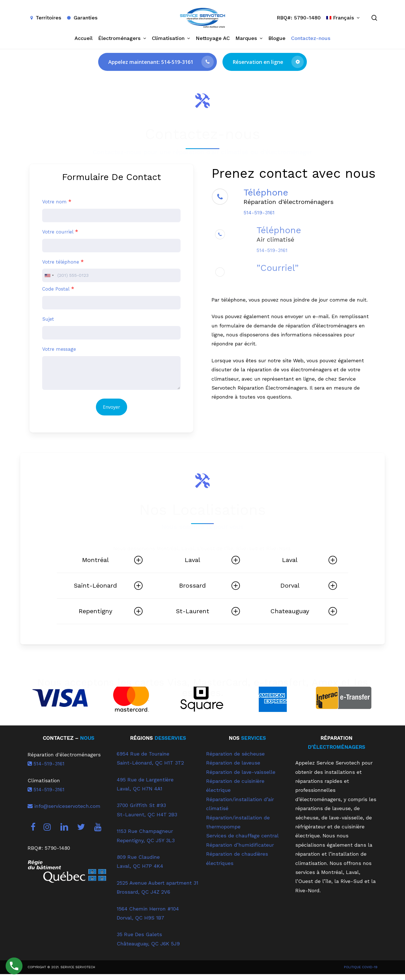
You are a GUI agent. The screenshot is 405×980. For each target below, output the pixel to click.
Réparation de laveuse (233, 768)
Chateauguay (304, 611)
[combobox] (49, 275)
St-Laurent (208, 611)
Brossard (209, 586)
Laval (212, 560)
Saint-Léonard (108, 586)
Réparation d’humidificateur (240, 850)
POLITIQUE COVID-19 (361, 973)
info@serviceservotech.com (64, 812)
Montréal (112, 560)
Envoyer (112, 407)
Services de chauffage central (242, 841)
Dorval (309, 586)
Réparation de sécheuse (235, 759)
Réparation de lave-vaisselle (241, 778)
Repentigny (111, 611)
